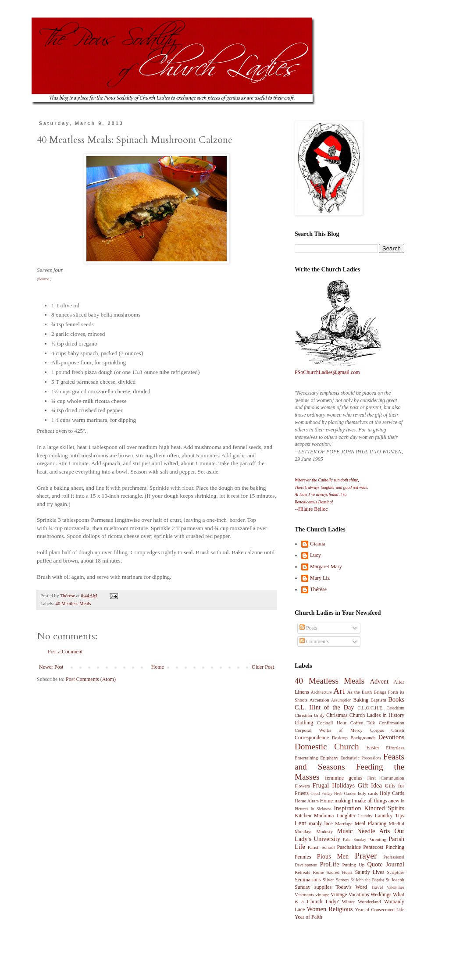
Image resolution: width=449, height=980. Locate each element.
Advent (379, 681)
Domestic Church (327, 747)
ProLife (330, 864)
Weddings (381, 894)
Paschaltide (349, 847)
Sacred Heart (340, 872)
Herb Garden (345, 793)
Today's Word (351, 887)
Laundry (365, 816)
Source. (44, 279)
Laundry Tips (390, 816)
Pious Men (333, 856)
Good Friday (321, 793)
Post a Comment (65, 652)
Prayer (366, 856)
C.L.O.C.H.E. (370, 708)
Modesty (324, 831)
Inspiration (347, 808)
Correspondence (312, 738)
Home (158, 667)
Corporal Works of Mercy (329, 730)
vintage (322, 894)
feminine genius (344, 778)
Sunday (303, 887)
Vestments (304, 894)
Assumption (341, 700)
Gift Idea (370, 785)
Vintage (339, 894)
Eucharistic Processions (361, 758)
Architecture (321, 692)
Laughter (346, 816)
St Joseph (395, 880)
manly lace (321, 823)
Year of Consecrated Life (380, 909)
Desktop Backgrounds (354, 738)
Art (339, 691)
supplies (323, 887)
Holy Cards (392, 793)
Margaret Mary (326, 567)
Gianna (318, 544)
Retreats (302, 872)
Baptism (378, 700)
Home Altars (307, 801)
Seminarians (308, 880)
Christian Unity (310, 715)
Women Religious (330, 909)
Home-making (335, 801)
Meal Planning (371, 823)
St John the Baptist (367, 880)
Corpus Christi (387, 730)
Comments (314, 641)
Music (345, 831)
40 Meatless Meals (73, 603)
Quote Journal (386, 864)
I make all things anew (376, 801)
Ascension (319, 700)
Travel (377, 887)
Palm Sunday (355, 839)
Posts (308, 628)
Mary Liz (320, 578)
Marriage (344, 823)
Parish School (321, 847)
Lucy (315, 555)
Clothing (304, 723)
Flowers (302, 786)
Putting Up (354, 865)
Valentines (396, 887)
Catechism (396, 708)
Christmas (337, 715)
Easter (373, 748)
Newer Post (51, 667)
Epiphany (329, 758)
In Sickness (321, 809)
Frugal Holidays (334, 785)
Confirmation (392, 723)
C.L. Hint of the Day (324, 707)
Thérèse (318, 589)
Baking (361, 700)
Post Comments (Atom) (91, 679)
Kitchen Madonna (314, 816)
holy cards (368, 793)
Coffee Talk (363, 723)
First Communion (386, 778)
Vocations (359, 894)
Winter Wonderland (362, 902)
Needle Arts (374, 831)
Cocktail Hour (332, 723)
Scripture (396, 872)
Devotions (391, 737)
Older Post (263, 667)
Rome (318, 872)
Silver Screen (336, 880)
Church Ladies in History (377, 715)
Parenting (377, 839)
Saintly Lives (370, 872)
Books (396, 699)
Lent (300, 823)
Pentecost (373, 847)
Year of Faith (308, 917)
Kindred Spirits (384, 808)
